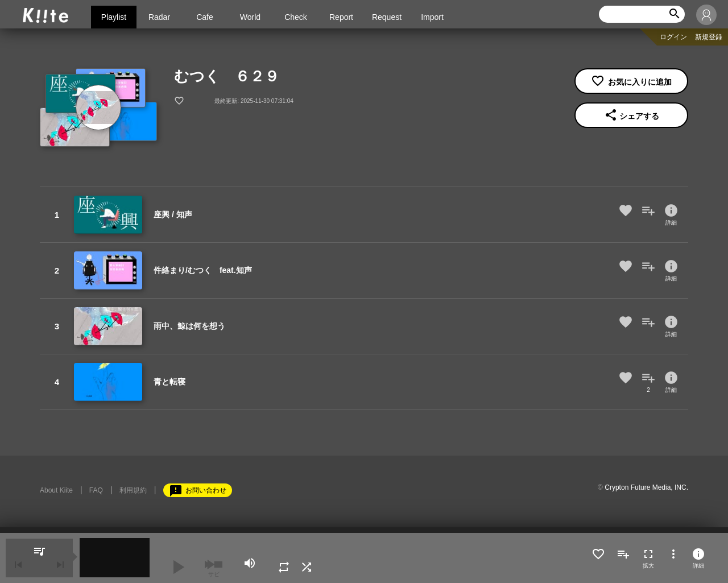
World (250, 17)
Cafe (205, 17)
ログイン (673, 37)
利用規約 (133, 490)
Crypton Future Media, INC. (646, 487)
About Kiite (56, 490)
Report (341, 17)
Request (387, 17)
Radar (159, 17)
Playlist (114, 17)
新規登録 (709, 37)
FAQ (96, 490)
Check (296, 17)
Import (432, 17)
